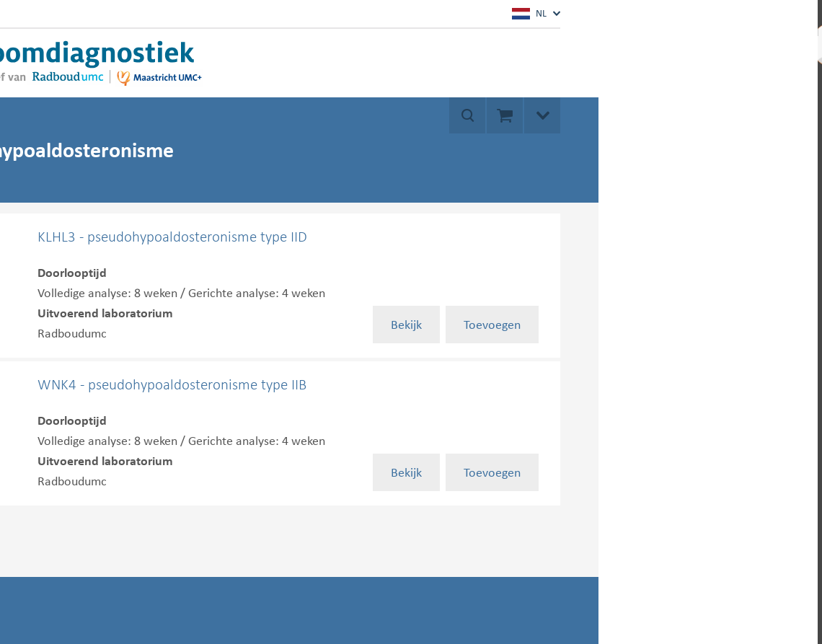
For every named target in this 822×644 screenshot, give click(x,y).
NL (529, 13)
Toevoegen (492, 325)
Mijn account (720, 43)
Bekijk (406, 325)
